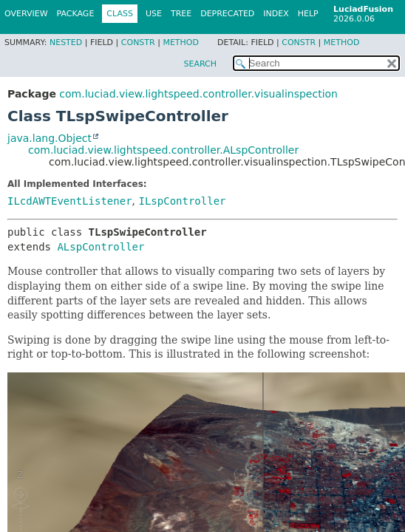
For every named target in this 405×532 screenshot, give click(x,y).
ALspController (101, 247)
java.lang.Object (50, 138)
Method (181, 42)
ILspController (182, 201)
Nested (66, 42)
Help (308, 14)
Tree (181, 14)
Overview (26, 14)
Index (276, 14)
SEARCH (200, 64)
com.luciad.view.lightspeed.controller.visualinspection (198, 94)
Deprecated (227, 14)
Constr (138, 42)
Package (76, 14)
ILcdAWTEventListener (70, 201)
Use (154, 14)
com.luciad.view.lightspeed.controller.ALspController (163, 150)
